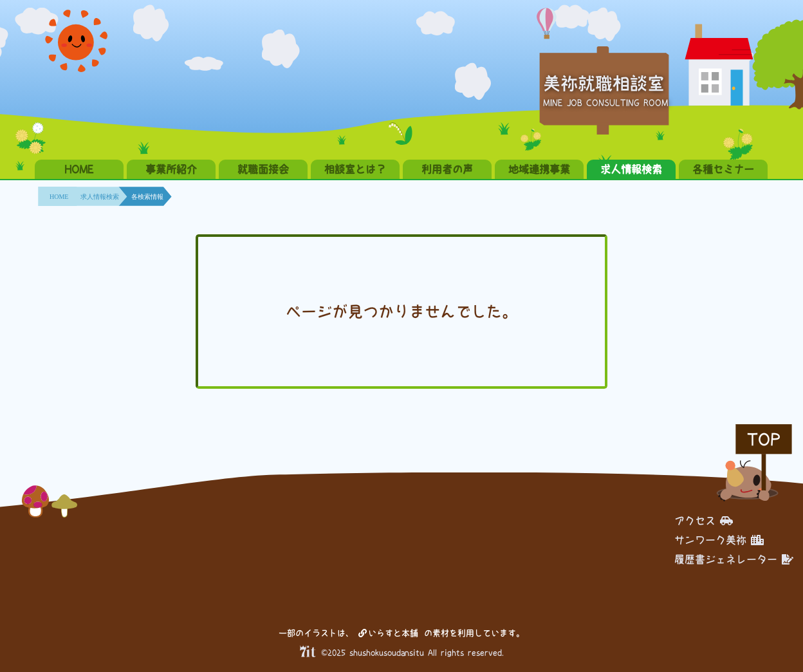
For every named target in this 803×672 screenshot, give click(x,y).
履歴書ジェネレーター (734, 559)
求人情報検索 (631, 169)
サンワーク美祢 (719, 540)
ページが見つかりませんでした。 (401, 312)
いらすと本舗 (388, 633)
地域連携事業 (539, 169)
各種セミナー (723, 169)
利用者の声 (447, 169)
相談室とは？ (355, 169)
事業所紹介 (171, 169)
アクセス (704, 521)
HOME (79, 169)
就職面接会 (263, 169)
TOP (764, 439)
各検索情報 (147, 197)
